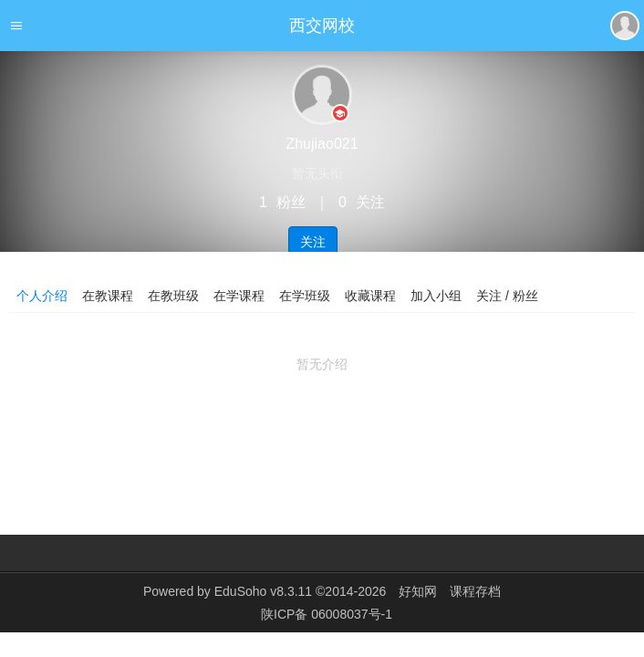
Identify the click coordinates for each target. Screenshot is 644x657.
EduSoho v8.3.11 (263, 591)
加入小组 (436, 296)
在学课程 (239, 296)
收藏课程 (370, 296)
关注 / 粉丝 (507, 296)
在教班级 (173, 296)
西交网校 (322, 26)
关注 (313, 242)
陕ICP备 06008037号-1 (327, 614)
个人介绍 (42, 296)
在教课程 (108, 296)
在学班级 (305, 296)
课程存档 (475, 591)
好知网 (418, 591)
